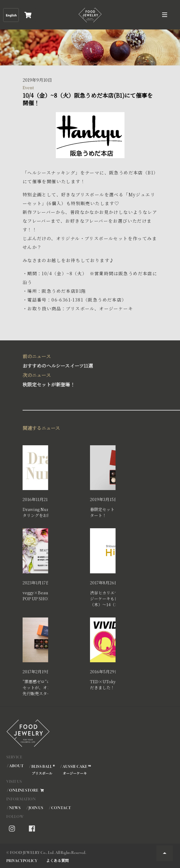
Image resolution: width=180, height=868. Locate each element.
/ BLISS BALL (42, 770)
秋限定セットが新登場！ (88, 379)
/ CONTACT (60, 808)
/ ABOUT (15, 766)
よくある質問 (57, 860)
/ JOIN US (35, 808)
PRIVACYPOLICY (22, 861)
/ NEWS (14, 808)
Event (28, 88)
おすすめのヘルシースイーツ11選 (88, 360)
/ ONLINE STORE (26, 790)
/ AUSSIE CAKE (75, 770)
